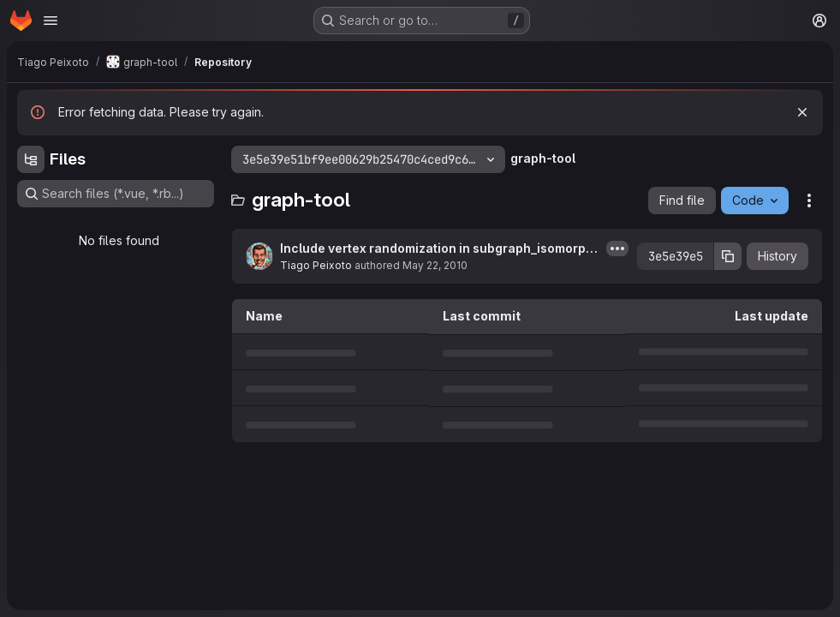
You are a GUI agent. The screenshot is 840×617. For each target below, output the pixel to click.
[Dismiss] (802, 112)
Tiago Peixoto (316, 265)
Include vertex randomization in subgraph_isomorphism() (438, 249)
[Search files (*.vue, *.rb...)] (116, 194)
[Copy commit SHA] (728, 256)
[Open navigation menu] (51, 21)
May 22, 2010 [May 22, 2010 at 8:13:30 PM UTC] (435, 265)
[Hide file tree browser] (31, 159)
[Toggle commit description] (617, 249)
